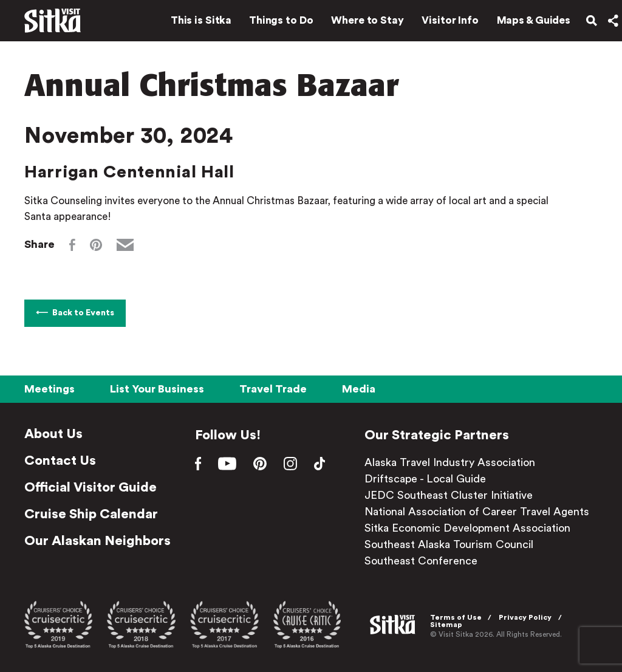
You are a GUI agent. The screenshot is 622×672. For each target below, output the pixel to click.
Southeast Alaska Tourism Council (454, 544)
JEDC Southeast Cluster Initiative (453, 495)
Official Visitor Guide (91, 487)
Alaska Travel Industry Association (455, 462)
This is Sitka (194, 23)
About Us (53, 434)
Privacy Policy (528, 617)
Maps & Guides (527, 23)
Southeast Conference (426, 561)
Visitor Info (443, 23)
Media (359, 389)
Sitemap (448, 624)
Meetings (50, 389)
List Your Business (157, 389)
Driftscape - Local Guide (430, 479)
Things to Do (274, 23)
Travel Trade (273, 389)
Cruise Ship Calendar (91, 514)
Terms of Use (458, 617)
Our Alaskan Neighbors (97, 541)
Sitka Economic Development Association (472, 528)
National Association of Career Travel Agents (482, 512)
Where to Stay (360, 23)
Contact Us (60, 461)
